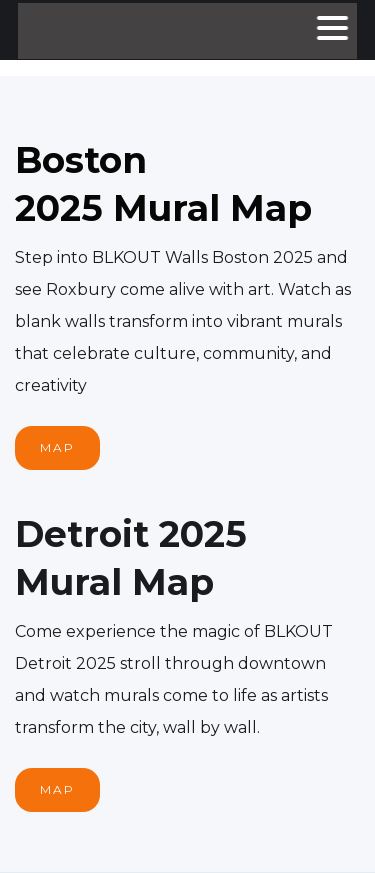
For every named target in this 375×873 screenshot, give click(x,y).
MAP (57, 447)
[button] (332, 31)
